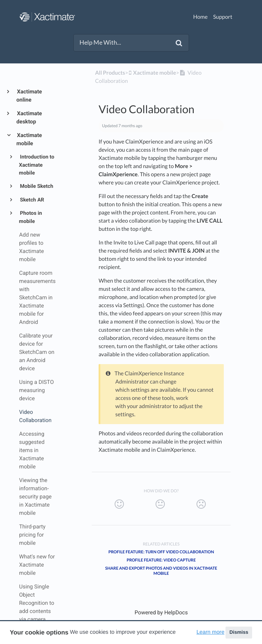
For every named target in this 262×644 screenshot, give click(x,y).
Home (200, 17)
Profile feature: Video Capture (161, 560)
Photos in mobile (31, 217)
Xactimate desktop (29, 117)
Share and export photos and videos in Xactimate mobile (161, 571)
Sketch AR (32, 200)
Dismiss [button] (239, 632)
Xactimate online (29, 96)
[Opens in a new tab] (161, 612)
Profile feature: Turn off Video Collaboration (161, 552)
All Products (110, 73)
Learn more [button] (210, 632)
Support (223, 17)
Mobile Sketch (36, 186)
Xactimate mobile (29, 139)
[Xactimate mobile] (152, 73)
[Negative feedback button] (201, 504)
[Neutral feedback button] (160, 504)
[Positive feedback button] (119, 504)
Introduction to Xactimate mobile (37, 165)
